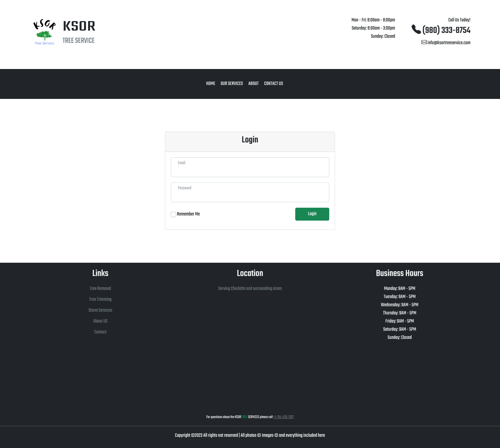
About (253, 84)
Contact (100, 332)
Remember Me (188, 214)
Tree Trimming (100, 300)
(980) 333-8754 (441, 31)
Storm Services (100, 311)
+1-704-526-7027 (284, 417)
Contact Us (273, 84)
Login (312, 214)
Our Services (232, 84)
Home (211, 84)
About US (100, 321)
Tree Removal (100, 289)
